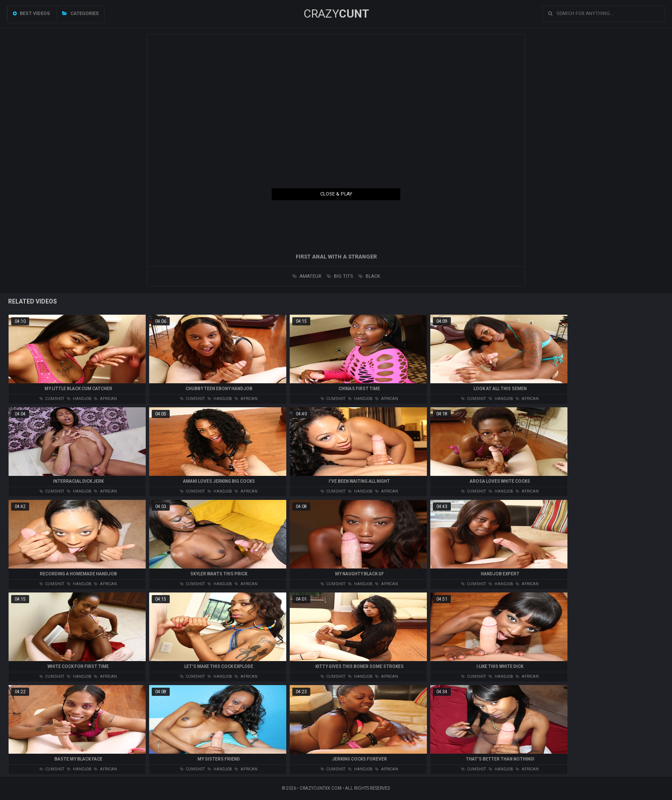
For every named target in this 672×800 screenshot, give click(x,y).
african (105, 399)
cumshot (52, 399)
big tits (340, 276)
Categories (81, 14)
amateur (307, 276)
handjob (79, 399)
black (369, 276)
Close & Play (336, 194)
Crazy (336, 14)
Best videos (31, 14)
